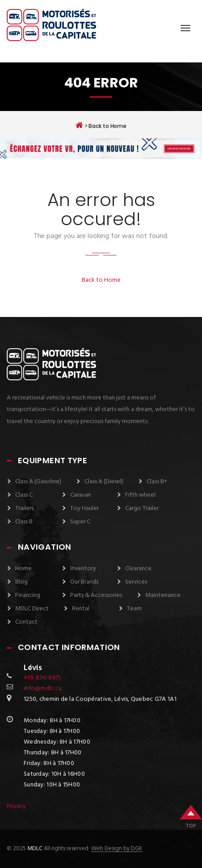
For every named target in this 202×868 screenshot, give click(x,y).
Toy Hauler (84, 508)
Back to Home (101, 280)
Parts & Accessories (96, 595)
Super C (80, 522)
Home (23, 569)
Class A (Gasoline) (38, 482)
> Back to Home (101, 125)
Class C (24, 495)
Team (134, 609)
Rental (81, 609)
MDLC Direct (32, 609)
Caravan (81, 495)
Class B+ (157, 482)
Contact (26, 622)
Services (136, 582)
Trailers (24, 508)
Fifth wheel (140, 495)
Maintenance (163, 595)
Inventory (83, 569)
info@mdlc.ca (43, 689)
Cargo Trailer (142, 508)
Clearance (138, 569)
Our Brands (84, 582)
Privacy (16, 806)
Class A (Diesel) (104, 482)
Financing (28, 595)
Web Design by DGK (117, 849)
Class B (24, 522)
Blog (21, 582)
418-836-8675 (42, 678)
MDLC (34, 849)
